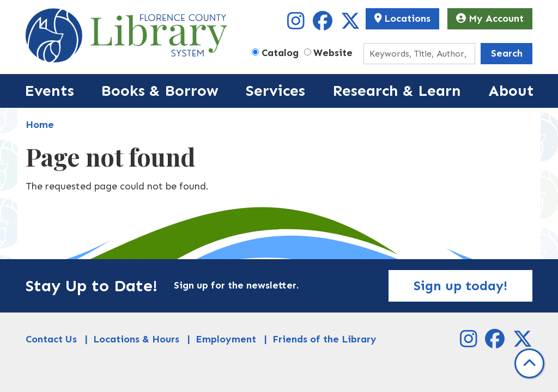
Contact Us (51, 339)
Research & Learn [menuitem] (397, 91)
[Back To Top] (529, 363)
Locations (403, 19)
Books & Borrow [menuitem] (160, 91)
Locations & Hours (136, 339)
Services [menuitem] (275, 91)
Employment (226, 339)
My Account (490, 19)
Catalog (280, 53)
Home (40, 125)
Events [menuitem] (49, 91)
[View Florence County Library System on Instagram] (297, 24)
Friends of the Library (325, 339)
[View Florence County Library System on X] (350, 24)
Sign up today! (460, 286)
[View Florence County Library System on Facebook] (324, 24)
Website (333, 53)
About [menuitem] (511, 91)
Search (507, 53)
